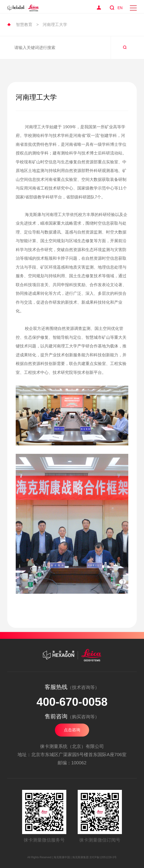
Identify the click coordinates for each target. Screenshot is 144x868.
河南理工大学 (55, 25)
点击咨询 (72, 730)
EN (120, 8)
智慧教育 (24, 25)
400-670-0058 (72, 702)
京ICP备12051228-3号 (103, 857)
